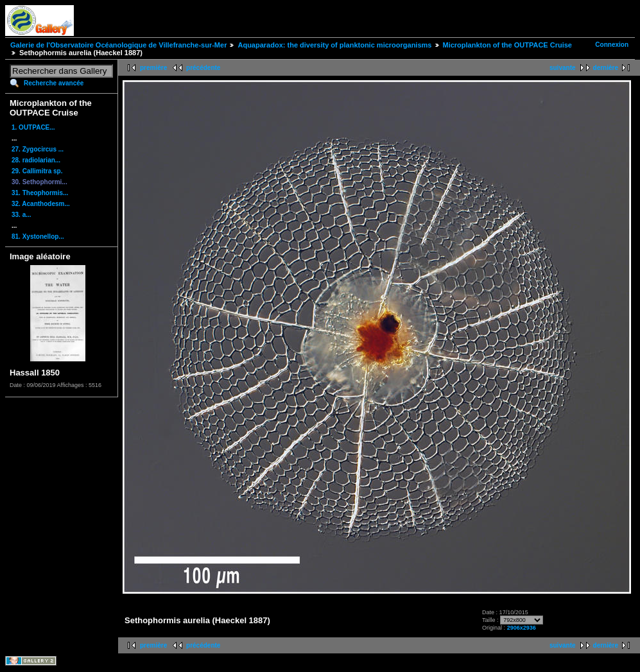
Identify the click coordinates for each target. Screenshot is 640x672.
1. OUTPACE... (33, 127)
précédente (203, 68)
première (153, 68)
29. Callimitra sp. (37, 171)
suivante (563, 68)
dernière (606, 68)
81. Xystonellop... (38, 237)
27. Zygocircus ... (38, 149)
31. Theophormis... (40, 193)
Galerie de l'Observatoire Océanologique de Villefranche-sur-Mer (118, 45)
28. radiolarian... (36, 160)
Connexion (612, 45)
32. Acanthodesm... (41, 204)
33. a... (22, 215)
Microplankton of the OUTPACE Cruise (507, 45)
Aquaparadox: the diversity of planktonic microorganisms (334, 45)
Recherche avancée (54, 83)
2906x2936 (522, 628)
